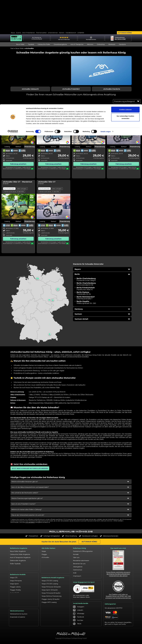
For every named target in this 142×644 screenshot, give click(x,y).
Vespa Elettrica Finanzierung (51, 591)
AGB (75, 573)
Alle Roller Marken (48, 548)
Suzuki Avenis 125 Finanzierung (52, 616)
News (13, 33)
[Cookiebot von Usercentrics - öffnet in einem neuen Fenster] (13, 27)
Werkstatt (112, 44)
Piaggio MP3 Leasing (49, 597)
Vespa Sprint (14, 579)
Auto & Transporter (77, 44)
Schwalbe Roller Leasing (50, 604)
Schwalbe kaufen (48, 600)
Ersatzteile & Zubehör (18, 619)
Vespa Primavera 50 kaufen (51, 588)
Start (12, 48)
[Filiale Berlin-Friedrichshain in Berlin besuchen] (86, 289)
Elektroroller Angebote (18, 561)
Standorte (122, 44)
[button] (102, 269)
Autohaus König (125, 33)
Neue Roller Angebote (18, 551)
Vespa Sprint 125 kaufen (50, 585)
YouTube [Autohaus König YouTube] (78, 621)
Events (19, 33)
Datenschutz (78, 570)
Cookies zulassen (125, 5)
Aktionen (90, 44)
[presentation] (40, 303)
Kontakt (76, 554)
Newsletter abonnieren (81, 561)
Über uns (76, 557)
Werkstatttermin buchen (19, 616)
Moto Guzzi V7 (15, 598)
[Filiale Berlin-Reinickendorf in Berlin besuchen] (86, 298)
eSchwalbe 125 (15, 607)
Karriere (62, 33)
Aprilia (44, 561)
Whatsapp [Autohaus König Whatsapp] (79, 614)
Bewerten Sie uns (79, 564)
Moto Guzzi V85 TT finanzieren (52, 625)
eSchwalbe (45, 557)
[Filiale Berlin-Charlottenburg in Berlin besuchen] (86, 279)
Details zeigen (106, 27)
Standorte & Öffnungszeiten (83, 551)
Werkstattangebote (17, 625)
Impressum (77, 576)
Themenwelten (41, 33)
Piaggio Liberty (15, 582)
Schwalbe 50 (14, 604)
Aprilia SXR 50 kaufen (49, 610)
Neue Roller (20, 44)
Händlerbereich (71, 33)
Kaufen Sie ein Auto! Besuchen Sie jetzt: (59, 542)
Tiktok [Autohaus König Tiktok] (77, 624)
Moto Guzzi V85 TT (17, 601)
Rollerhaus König (79, 548)
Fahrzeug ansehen (18, 164)
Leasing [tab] (7, 147)
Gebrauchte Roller (44, 44)
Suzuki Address (15, 594)
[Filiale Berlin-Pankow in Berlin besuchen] (84, 293)
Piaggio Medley (15, 585)
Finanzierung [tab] (30, 147)
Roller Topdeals (15, 564)
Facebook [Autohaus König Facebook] (78, 618)
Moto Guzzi (46, 567)
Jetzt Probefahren (28, 33)
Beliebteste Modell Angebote (53, 573)
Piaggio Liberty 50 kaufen (51, 594)
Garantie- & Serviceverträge (20, 622)
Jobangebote (78, 567)
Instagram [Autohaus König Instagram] (79, 607)
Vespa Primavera (16, 576)
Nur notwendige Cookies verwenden (125, 13)
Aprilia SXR (14, 591)
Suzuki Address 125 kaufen (51, 613)
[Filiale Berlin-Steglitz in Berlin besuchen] (86, 302)
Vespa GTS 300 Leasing (50, 576)
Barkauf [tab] (18, 147)
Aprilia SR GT (14, 588)
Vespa (44, 551)
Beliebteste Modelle (18, 570)
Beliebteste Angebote (19, 548)
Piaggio (44, 554)
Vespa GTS (14, 573)
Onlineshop (101, 44)
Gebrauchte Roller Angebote (20, 554)
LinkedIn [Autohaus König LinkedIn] (78, 611)
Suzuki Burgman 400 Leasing (52, 619)
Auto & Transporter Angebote (20, 557)
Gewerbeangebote (60, 44)
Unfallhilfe (81, 33)
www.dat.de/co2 (30, 522)
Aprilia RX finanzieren (49, 607)
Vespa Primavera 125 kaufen (51, 582)
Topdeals (31, 44)
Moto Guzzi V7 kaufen (49, 622)
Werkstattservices (17, 613)
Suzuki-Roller (46, 564)
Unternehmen (53, 33)
